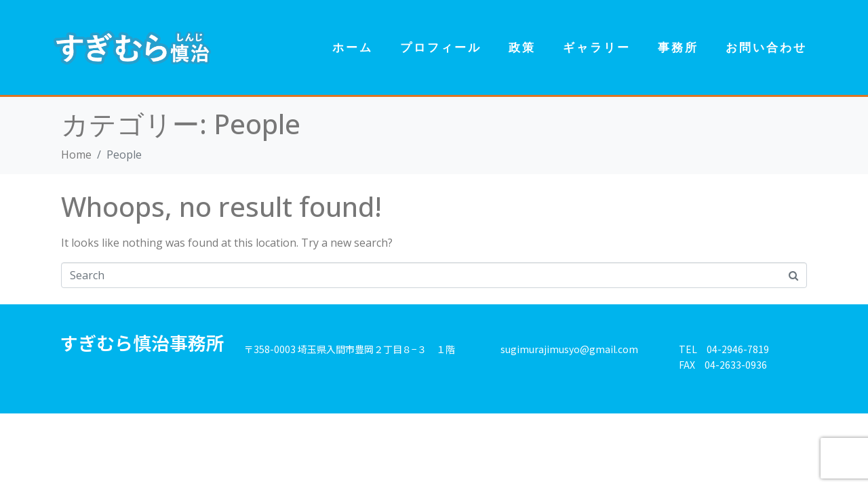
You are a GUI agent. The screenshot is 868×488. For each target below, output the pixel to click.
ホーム (353, 47)
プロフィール (441, 47)
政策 (522, 47)
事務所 (678, 47)
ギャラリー (597, 47)
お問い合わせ (766, 47)
